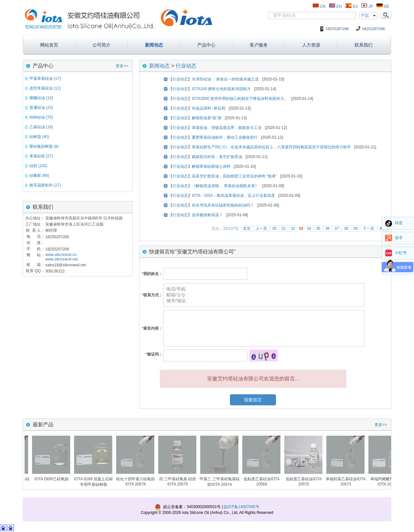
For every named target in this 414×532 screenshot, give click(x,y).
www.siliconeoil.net (62, 259)
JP (367, 6)
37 (337, 229)
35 (318, 229)
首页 (247, 229)
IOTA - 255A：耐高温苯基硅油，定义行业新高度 (233, 196)
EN (335, 6)
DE (383, 6)
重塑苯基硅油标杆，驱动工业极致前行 (225, 137)
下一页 (368, 229)
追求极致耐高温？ (207, 215)
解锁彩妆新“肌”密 (207, 118)
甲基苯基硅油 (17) (45, 79)
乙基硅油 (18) (41, 127)
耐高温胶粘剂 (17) (45, 185)
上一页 (261, 229)
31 (283, 229)
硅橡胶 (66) (39, 176)
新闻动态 (154, 45)
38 (346, 229)
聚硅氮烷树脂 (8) (44, 146)
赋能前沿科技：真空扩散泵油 (217, 157)
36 (327, 229)
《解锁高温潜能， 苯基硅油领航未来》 (225, 186)
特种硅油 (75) (41, 117)
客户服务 (259, 45)
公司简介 (102, 45)
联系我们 (364, 45)
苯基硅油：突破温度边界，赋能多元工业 (227, 128)
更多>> (122, 66)
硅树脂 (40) (39, 137)
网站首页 (49, 45)
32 (293, 229)
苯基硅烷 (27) (41, 156)
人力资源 (311, 45)
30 (274, 229)
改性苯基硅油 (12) (45, 88)
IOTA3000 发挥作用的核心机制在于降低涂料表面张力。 (240, 99)
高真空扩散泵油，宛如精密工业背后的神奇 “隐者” (234, 176)
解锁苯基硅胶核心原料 (211, 166)
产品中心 (206, 45)
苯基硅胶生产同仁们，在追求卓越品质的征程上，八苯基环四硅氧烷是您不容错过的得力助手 (271, 147)
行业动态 (186, 66)
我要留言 (253, 400)
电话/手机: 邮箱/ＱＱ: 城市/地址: (264, 295)
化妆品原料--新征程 (209, 108)
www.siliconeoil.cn (61, 255)
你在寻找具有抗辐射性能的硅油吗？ (223, 205)
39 (355, 229)
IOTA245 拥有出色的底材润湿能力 (221, 89)
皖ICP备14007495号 (241, 507)
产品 (365, 16)
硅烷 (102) (38, 166)
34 (309, 229)
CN (319, 6)
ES (351, 6)
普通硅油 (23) (41, 108)
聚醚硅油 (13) (41, 98)
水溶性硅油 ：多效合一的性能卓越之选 (225, 79)
